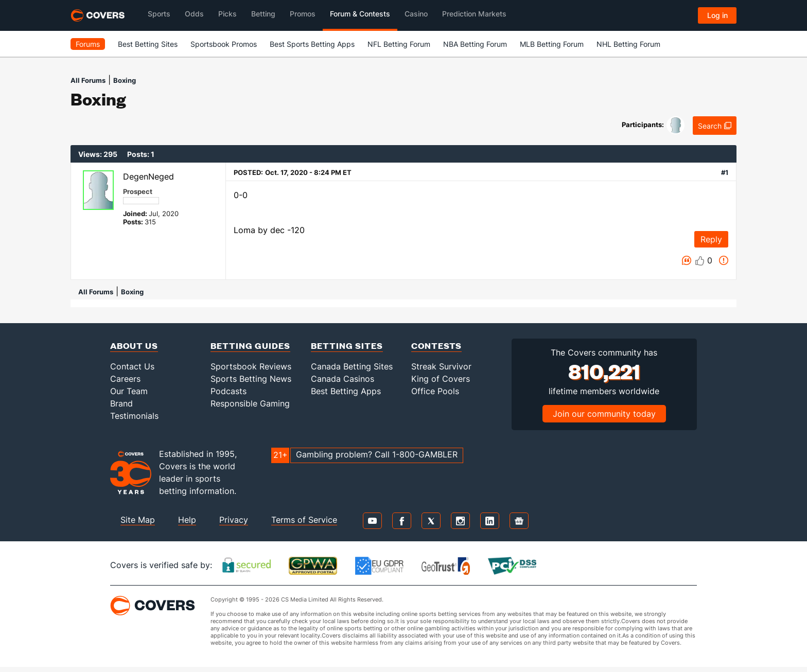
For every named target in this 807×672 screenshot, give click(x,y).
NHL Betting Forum (628, 44)
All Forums (88, 80)
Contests (436, 346)
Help (187, 520)
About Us (134, 346)
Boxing (125, 80)
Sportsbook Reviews (251, 366)
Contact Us (132, 366)
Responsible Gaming (250, 403)
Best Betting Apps (346, 391)
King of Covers (441, 379)
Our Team (129, 391)
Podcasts (229, 391)
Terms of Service (304, 520)
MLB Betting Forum (552, 44)
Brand (121, 403)
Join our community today (604, 414)
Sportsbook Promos (224, 44)
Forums (88, 44)
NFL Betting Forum (399, 44)
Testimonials (134, 416)
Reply (711, 239)
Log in (717, 15)
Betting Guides (250, 346)
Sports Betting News (251, 379)
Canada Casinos (343, 379)
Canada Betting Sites (352, 366)
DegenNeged (148, 176)
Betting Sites (347, 346)
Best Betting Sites (148, 44)
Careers (125, 379)
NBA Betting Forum (475, 44)
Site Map (138, 520)
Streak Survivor (441, 366)
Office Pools (435, 391)
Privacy (234, 520)
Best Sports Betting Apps (312, 44)
